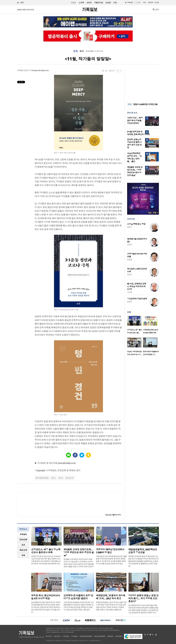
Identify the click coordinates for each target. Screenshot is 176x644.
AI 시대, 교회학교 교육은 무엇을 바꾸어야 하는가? (137, 286)
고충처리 (110, 636)
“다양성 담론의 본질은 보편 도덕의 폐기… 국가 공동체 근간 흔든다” (143, 598)
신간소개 (70, 478)
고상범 (130, 292)
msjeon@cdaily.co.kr (41, 70)
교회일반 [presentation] (23, 534)
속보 (130, 104)
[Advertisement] (143, 84)
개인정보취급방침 (86, 636)
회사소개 (49, 636)
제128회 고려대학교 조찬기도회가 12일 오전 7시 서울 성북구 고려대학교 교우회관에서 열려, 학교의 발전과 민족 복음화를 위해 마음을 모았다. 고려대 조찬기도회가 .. (79, 564)
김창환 (130, 260)
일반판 (138, 3)
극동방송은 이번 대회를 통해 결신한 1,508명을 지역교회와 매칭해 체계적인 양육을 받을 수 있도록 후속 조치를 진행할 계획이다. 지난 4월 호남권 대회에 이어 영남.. (111, 560)
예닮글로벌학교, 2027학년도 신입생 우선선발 (143, 551)
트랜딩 (73, 3)
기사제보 (74, 636)
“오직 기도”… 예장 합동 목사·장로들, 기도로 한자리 (135, 120)
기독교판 (130, 3)
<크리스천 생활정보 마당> (113, 515)
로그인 (157, 3)
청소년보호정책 (99, 636)
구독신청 (150, 3)
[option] (135, 325)
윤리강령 (119, 636)
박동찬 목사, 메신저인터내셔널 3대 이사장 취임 (46, 597)
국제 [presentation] (23, 555)
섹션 (20, 3)
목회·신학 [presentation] (23, 550)
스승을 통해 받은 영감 (136, 224)
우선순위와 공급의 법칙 (137, 299)
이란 (115, 3)
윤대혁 (81, 3)
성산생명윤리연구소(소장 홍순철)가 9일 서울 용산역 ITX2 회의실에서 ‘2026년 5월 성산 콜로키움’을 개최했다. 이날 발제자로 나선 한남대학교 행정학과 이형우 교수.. (143, 609)
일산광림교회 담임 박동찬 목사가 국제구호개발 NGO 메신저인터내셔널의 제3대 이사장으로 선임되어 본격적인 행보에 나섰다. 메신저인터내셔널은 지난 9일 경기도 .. (46, 607)
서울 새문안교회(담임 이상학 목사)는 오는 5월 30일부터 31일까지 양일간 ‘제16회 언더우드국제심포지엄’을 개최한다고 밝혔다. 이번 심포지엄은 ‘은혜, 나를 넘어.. (79, 606)
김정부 (130, 302)
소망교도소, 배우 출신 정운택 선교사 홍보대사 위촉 (46, 551)
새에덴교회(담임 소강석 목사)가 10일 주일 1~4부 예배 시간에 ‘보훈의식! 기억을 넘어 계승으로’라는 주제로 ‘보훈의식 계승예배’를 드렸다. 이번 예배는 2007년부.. (111, 606)
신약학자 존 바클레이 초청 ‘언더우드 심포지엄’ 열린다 (78, 597)
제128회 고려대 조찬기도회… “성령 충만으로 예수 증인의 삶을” (135, 171)
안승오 (130, 245)
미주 (144, 3)
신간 (61, 478)
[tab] (23, 534)
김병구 (130, 274)
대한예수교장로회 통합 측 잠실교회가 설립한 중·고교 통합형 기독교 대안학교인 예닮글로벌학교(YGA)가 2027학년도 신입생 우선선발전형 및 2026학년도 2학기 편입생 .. (143, 561)
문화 (75, 51)
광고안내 (57, 636)
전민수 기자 (28, 70)
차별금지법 (99, 3)
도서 (82, 51)
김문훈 (108, 3)
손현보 (89, 3)
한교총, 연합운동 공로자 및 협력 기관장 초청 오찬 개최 (134, 144)
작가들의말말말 (43, 478)
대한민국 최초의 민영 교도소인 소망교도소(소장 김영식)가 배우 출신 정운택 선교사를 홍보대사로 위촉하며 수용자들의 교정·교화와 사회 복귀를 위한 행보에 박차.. (46, 560)
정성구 (130, 227)
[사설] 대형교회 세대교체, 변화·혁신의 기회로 (138, 133)
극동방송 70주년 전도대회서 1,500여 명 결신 (110, 551)
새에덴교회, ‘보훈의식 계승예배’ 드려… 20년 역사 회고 (111, 597)
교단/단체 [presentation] (23, 540)
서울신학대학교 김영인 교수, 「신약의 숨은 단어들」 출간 (134, 157)
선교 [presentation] (23, 545)
